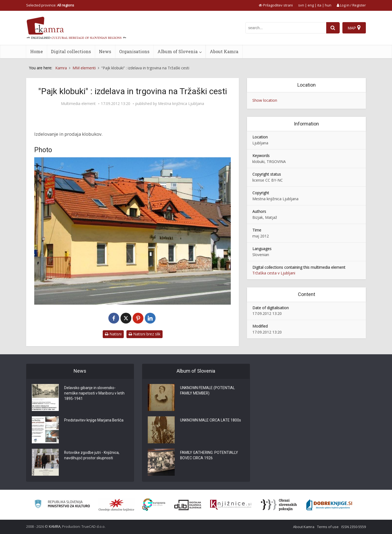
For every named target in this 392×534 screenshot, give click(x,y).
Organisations (134, 51)
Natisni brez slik (145, 334)
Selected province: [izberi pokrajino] (50, 5)
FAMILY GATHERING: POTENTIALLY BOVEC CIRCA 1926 (209, 455)
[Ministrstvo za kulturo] (62, 505)
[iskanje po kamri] (286, 28)
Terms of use (328, 527)
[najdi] (333, 28)
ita (319, 5)
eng (311, 5)
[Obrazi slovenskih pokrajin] (279, 505)
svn (301, 5)
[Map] (354, 28)
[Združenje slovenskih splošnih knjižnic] (231, 505)
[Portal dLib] (188, 505)
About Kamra (224, 51)
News (105, 51)
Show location (265, 100)
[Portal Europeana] (154, 505)
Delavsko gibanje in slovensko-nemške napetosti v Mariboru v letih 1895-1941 (94, 393)
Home (37, 51)
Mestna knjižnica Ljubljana (181, 104)
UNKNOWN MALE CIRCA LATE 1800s (211, 420)
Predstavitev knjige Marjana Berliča (94, 420)
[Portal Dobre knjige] (329, 505)
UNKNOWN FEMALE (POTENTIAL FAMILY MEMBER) (207, 391)
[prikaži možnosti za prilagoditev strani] (276, 5)
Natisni (113, 334)
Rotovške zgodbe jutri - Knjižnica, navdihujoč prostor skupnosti (92, 455)
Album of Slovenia (178, 51)
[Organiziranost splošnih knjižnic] (116, 505)
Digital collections (71, 51)
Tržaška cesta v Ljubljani (274, 273)
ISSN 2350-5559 (354, 527)
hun (328, 5)
